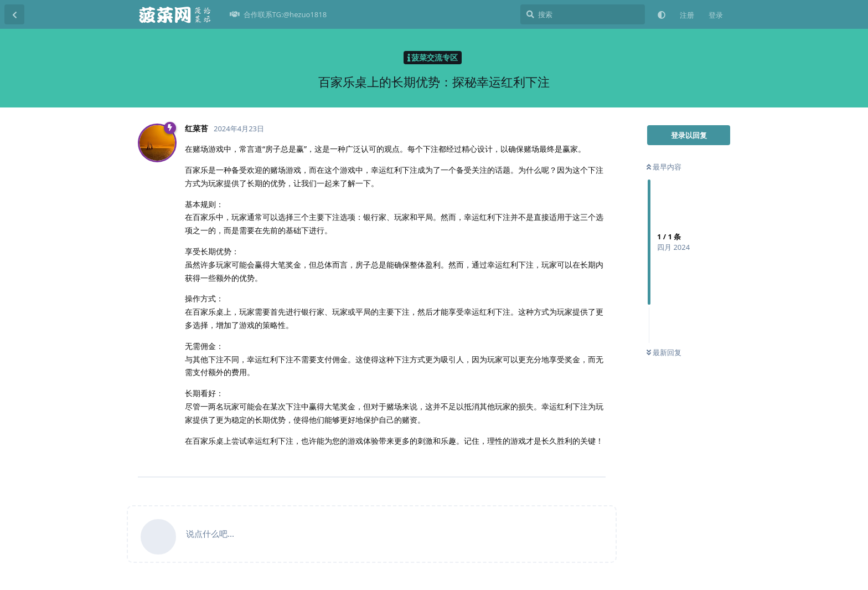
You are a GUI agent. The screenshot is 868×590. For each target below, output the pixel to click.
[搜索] (583, 14)
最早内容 (664, 167)
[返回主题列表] (14, 14)
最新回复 (664, 352)
